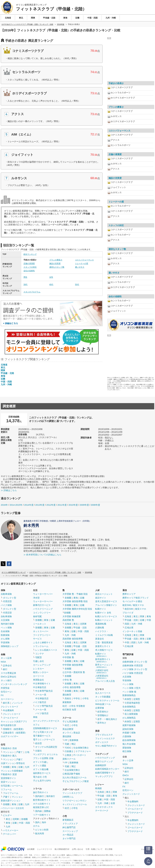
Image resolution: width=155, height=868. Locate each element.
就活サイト (101, 598)
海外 (44, 822)
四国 (127, 624)
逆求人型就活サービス (106, 601)
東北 (3, 367)
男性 (25, 277)
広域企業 (129, 628)
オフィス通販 (40, 766)
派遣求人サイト (103, 646)
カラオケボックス (104, 807)
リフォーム (6, 789)
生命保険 (5, 631)
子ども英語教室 (70, 722)
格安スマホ (141, 609)
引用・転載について (94, 849)
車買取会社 (39, 680)
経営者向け (103, 712)
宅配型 (39, 657)
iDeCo (125, 775)
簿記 (73, 744)
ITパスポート (80, 755)
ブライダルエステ (104, 735)
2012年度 (51, 505)
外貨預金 (5, 688)
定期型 (137, 699)
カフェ (36, 725)
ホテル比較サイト (42, 804)
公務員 (68, 755)
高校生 (68, 698)
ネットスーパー (41, 631)
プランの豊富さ (56, 260)
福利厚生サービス (42, 773)
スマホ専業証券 (8, 673)
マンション (8, 752)
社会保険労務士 (81, 748)
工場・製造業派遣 (104, 642)
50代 (77, 285)
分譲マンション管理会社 (13, 763)
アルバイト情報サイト (106, 605)
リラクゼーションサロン (75, 801)
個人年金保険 (129, 744)
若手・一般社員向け (107, 719)
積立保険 (127, 751)
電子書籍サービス (42, 736)
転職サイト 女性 (103, 613)
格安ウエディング (104, 761)
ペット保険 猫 (129, 692)
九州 (27, 767)
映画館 (98, 788)
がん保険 (5, 639)
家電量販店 (68, 820)
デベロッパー (10, 834)
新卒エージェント (104, 666)
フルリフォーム (11, 793)
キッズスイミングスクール (75, 804)
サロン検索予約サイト (106, 746)
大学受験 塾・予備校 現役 (75, 594)
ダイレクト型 (10, 598)
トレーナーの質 (82, 264)
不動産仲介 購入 (9, 756)
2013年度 (40, 505)
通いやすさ (80, 267)
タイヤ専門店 (69, 839)
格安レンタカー (41, 672)
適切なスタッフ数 (57, 267)
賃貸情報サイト (8, 778)
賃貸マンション (8, 782)
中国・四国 (6, 382)
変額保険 (127, 748)
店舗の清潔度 (29, 264)
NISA (3, 662)
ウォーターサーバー (43, 594)
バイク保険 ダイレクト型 (135, 669)
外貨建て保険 (129, 733)
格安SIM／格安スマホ (133, 605)
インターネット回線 (132, 631)
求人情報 (109, 849)
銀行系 (6, 703)
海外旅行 (51, 796)
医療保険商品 (129, 695)
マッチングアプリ (104, 776)
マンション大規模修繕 (12, 771)
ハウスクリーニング (43, 609)
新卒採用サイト (103, 660)
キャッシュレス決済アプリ (14, 722)
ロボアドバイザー (10, 736)
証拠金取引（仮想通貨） (15, 733)
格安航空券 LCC (41, 807)
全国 (113, 803)
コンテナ (40, 654)
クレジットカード (10, 707)
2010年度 (73, 505)
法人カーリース (103, 693)
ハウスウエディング (105, 758)
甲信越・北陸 (7, 373)
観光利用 (40, 833)
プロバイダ (128, 613)
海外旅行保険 (7, 624)
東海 (3, 376)
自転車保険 (6, 616)
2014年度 (29, 505)
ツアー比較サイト (42, 815)
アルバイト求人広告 (105, 681)
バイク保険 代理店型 (133, 673)
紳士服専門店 (69, 827)
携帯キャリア (129, 594)
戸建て (19, 752)
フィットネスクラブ (72, 793)
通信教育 (67, 695)
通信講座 (67, 736)
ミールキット (40, 624)
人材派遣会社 (102, 677)
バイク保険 (6, 605)
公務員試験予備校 (71, 774)
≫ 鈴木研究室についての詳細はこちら (42, 555)
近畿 (3, 379)
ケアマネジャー (83, 751)
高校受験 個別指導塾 (73, 639)
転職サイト (101, 609)
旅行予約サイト (41, 792)
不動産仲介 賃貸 (9, 774)
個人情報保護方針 (62, 849)
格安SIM (129, 609)
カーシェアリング (42, 665)
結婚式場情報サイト (105, 773)
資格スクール (69, 759)
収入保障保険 (131, 714)
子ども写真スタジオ (43, 732)
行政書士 (69, 751)
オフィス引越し (41, 762)
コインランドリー (42, 613)
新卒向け (102, 723)
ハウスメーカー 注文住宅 (12, 808)
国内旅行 (40, 796)
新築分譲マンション (11, 801)
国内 (37, 822)
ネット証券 (6, 658)
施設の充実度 (55, 264)
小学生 (85, 698)
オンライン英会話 (71, 733)
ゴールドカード (11, 718)
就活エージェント (104, 594)
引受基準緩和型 (132, 703)
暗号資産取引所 (8, 725)
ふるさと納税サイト (43, 642)
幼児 (67, 725)
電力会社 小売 (40, 777)
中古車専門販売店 (44, 691)
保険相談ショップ (10, 646)
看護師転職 (101, 624)
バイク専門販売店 (44, 706)
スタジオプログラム (32, 292)
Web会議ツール (103, 704)
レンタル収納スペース (46, 650)
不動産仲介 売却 (9, 748)
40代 (51, 285)
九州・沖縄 (6, 384)
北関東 (16, 819)
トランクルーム (41, 646)
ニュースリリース (44, 849)
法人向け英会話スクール (75, 777)
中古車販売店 (40, 687)
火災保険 (5, 620)
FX (2, 695)
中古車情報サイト (42, 684)
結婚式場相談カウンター (107, 769)
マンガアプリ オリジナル (45, 754)
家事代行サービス (42, 605)
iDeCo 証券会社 (9, 677)
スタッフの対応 (30, 267)
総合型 (39, 743)
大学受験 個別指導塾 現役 (75, 601)
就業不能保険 (129, 725)
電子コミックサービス (44, 740)
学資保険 (5, 642)
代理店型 (7, 601)
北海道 (4, 365)
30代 (25, 285)
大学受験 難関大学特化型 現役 (77, 609)
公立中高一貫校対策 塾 (74, 672)
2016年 (4, 505)
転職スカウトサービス (106, 616)
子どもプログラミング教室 (76, 781)
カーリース (39, 676)
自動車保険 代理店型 (133, 666)
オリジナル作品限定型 (46, 747)
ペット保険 (6, 628)
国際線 (47, 811)
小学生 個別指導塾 (72, 687)
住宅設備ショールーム (12, 786)
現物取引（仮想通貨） (14, 729)
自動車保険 (6, 594)
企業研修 (100, 708)
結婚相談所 (101, 765)
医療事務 (74, 740)
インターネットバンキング (14, 684)
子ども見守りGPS (42, 781)
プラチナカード (135, 813)
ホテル (36, 826)
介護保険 (127, 736)
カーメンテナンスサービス (46, 721)
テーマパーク (102, 811)
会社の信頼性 (29, 271)
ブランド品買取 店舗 (43, 758)
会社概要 (31, 849)
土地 (27, 752)
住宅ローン (6, 692)
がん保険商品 (129, 718)
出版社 (39, 751)
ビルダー (7, 815)
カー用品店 (68, 835)
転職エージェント (104, 620)
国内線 (39, 811)
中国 (149, 620)
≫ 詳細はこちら (9, 490)
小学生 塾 (67, 680)
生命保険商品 (129, 707)
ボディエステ (102, 742)
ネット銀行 (6, 680)
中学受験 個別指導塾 (73, 665)
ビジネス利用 (42, 830)
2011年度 (62, 505)
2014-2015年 (16, 505)
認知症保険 (128, 729)
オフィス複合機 (41, 769)
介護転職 (100, 628)
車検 (35, 717)
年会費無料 (8, 710)
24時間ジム (68, 797)
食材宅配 (37, 616)
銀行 (5, 669)
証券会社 (7, 666)
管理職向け (103, 715)
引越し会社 (39, 661)
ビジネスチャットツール (107, 700)
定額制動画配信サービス (45, 728)
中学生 (77, 698)
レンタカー (39, 669)
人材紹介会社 (102, 671)
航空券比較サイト (42, 800)
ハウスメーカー (11, 830)
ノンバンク (17, 703)
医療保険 (5, 635)
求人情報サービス (104, 650)
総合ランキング (30, 254)
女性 (51, 277)
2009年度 (84, 505)
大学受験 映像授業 (72, 616)
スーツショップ (70, 831)
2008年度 (95, 505)
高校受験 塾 (68, 620)
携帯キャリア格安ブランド (136, 598)
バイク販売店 (40, 702)
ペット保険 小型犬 (132, 688)
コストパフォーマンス (84, 260)
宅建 (67, 744)
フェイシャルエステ (105, 738)
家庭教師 (67, 702)
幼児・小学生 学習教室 (74, 706)
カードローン (7, 699)
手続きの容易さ (116, 83)
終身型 (128, 699)
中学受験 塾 (68, 657)
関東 (3, 370)
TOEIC (68, 748)
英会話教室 (68, 729)
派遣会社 (100, 639)
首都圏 (6, 767)
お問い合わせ (77, 849)
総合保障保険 (129, 740)
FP (66, 740)
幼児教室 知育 (69, 710)
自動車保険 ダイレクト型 (135, 662)
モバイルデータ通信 (132, 601)
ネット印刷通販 (103, 697)
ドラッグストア (70, 824)
